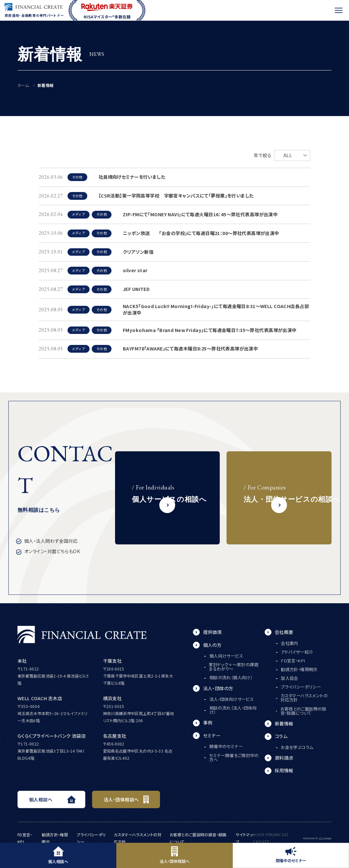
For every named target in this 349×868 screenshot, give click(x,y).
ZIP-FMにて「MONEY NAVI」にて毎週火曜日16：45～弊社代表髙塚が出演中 (200, 214)
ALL (288, 155)
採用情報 (284, 770)
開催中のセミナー (291, 855)
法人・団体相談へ (175, 855)
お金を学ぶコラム (297, 747)
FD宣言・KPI (293, 661)
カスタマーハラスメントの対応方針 (304, 698)
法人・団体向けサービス (232, 699)
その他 (77, 177)
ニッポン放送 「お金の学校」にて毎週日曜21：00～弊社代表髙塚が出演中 (201, 233)
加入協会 (290, 678)
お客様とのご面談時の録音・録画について (303, 711)
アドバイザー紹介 (297, 652)
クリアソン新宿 (138, 252)
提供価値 (213, 632)
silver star (135, 270)
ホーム (23, 85)
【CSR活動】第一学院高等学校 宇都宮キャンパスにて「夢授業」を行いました (176, 196)
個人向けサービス (226, 656)
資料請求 (284, 758)
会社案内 (290, 643)
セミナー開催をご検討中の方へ (234, 757)
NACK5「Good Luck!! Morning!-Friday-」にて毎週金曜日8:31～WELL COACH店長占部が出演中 (216, 309)
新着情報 (284, 723)
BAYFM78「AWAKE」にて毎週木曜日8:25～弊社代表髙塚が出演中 (190, 348)
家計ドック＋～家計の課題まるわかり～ (234, 667)
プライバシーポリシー (301, 687)
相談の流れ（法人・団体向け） (233, 710)
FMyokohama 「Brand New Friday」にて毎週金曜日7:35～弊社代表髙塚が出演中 (210, 330)
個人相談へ (58, 855)
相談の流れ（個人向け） (231, 677)
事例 (208, 723)
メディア (79, 214)
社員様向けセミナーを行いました (132, 177)
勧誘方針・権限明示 (299, 669)
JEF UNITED (136, 289)
